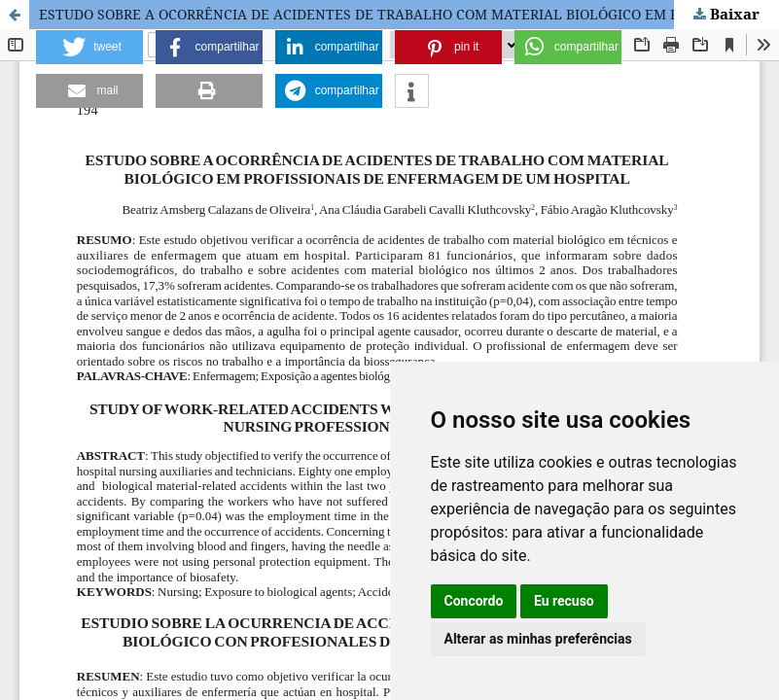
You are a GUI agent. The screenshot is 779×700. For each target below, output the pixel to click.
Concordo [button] (474, 601)
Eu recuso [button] (564, 601)
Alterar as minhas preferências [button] (538, 639)
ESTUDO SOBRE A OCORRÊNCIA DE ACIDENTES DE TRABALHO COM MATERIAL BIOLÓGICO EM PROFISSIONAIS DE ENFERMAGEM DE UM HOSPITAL (409, 14)
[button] (89, 47)
